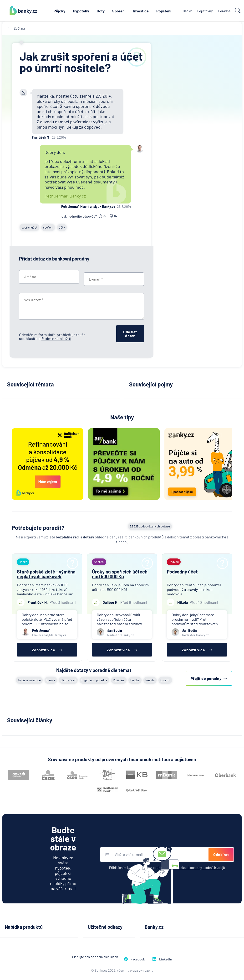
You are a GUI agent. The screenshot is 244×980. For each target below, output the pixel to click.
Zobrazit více (47, 650)
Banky (187, 11)
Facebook (134, 959)
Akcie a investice (29, 680)
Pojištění (164, 11)
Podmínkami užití (56, 338)
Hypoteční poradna (94, 680)
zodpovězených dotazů (150, 526)
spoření (48, 227)
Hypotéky (81, 11)
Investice (141, 11)
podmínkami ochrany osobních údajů (198, 868)
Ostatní (165, 680)
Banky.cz (78, 196)
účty (62, 227)
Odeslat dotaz (130, 334)
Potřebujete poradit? (38, 528)
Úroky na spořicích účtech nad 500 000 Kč (120, 574)
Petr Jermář (56, 196)
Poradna (224, 11)
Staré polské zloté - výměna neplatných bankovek (46, 574)
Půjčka (135, 680)
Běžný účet (68, 680)
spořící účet (29, 227)
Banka (51, 680)
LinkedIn (162, 959)
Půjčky (59, 11)
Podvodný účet (182, 572)
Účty (101, 11)
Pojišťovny (205, 11)
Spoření (119, 11)
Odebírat (221, 854)
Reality (150, 680)
